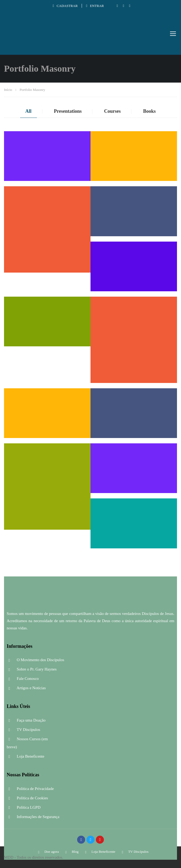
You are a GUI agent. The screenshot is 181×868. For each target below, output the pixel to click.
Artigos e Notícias (26, 688)
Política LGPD (24, 807)
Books (149, 111)
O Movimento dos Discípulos (35, 660)
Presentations (68, 111)
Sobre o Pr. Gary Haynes (32, 669)
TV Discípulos (23, 730)
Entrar (95, 6)
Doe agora (48, 852)
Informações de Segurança (33, 817)
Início (8, 90)
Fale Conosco (23, 679)
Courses (112, 111)
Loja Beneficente (25, 756)
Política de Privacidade (30, 789)
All (29, 111)
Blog (71, 852)
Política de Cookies (27, 798)
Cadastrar (65, 6)
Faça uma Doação (26, 720)
